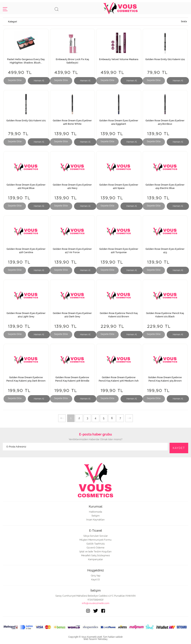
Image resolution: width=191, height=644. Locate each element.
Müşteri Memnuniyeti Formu (95, 540)
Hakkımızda (95, 512)
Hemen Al (39, 81)
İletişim (96, 516)
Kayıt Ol (95, 580)
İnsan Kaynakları (95, 520)
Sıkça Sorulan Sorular (96, 536)
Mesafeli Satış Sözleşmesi (95, 555)
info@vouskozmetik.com (96, 603)
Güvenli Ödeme (95, 548)
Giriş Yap (96, 576)
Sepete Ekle (15, 80)
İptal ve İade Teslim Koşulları (95, 552)
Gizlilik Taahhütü (96, 544)
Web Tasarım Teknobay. (96, 639)
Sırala (184, 21)
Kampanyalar (95, 559)
